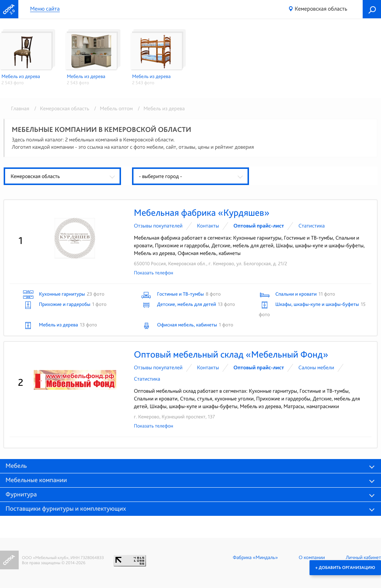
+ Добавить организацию (345, 567)
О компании (312, 558)
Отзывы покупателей (158, 226)
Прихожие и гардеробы (65, 304)
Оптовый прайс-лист (259, 226)
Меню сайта (45, 9)
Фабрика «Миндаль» (255, 558)
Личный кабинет (363, 558)
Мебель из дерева (58, 325)
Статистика (312, 226)
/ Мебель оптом (112, 108)
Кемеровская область (321, 9)
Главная (20, 108)
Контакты (208, 226)
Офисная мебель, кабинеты (187, 325)
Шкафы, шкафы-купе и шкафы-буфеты (317, 304)
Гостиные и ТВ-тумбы (180, 294)
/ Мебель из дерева (160, 108)
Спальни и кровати (296, 294)
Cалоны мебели (316, 367)
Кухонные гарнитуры (62, 294)
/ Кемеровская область (60, 108)
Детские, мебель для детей (186, 304)
